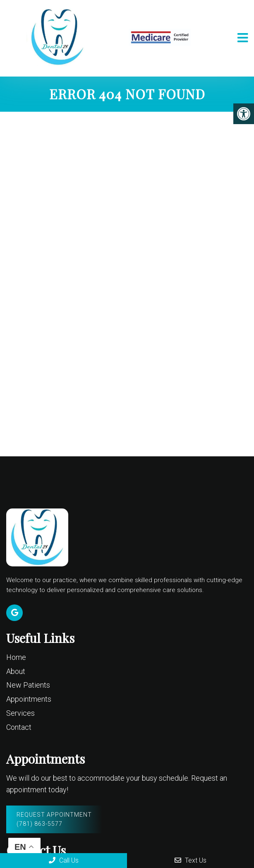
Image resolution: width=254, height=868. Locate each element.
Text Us (190, 860)
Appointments (29, 699)
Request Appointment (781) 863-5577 (54, 819)
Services (20, 713)
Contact (19, 727)
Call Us (64, 860)
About (16, 671)
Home (16, 657)
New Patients (28, 685)
